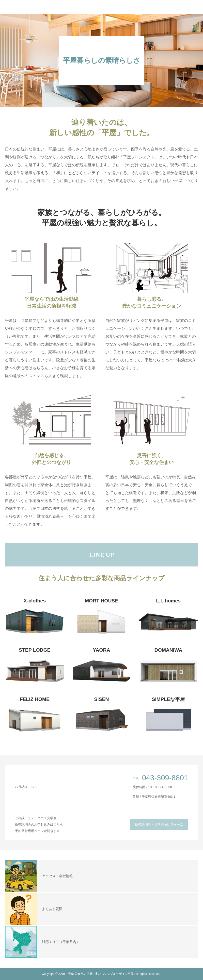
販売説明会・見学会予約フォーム (159, 824)
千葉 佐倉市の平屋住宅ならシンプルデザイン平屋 (101, 974)
